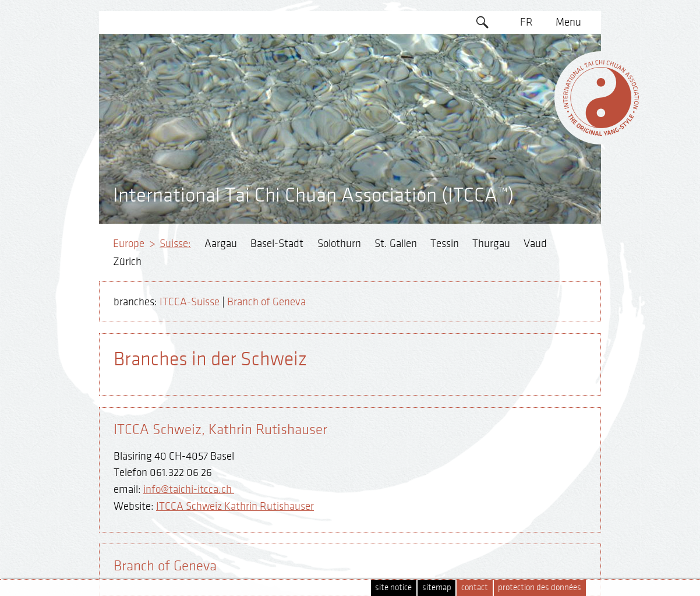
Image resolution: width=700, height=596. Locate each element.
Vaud (535, 244)
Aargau (221, 244)
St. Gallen (396, 244)
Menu (568, 22)
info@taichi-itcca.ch (189, 489)
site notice (393, 588)
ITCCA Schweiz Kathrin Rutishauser (235, 506)
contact (475, 588)
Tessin (445, 244)
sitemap (437, 588)
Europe (129, 244)
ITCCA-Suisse (190, 302)
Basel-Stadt (277, 244)
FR (526, 22)
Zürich (127, 262)
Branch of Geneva (266, 302)
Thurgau (491, 244)
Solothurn (339, 244)
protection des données (540, 588)
